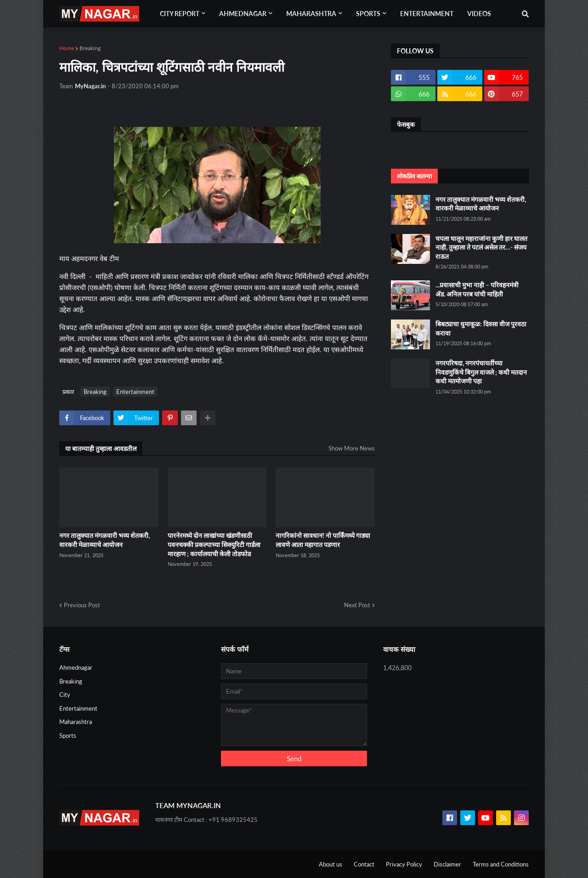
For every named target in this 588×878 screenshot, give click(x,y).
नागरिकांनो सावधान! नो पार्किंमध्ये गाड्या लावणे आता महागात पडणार (323, 540)
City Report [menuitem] (180, 14)
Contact (364, 864)
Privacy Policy (404, 864)
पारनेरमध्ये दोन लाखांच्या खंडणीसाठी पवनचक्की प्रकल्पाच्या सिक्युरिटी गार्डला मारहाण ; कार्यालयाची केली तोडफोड (214, 544)
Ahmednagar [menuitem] (243, 14)
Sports (68, 735)
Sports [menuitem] (368, 14)
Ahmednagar (76, 667)
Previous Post (82, 605)
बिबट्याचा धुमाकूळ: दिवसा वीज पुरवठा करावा (481, 328)
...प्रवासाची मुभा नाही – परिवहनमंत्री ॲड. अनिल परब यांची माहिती (477, 289)
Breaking (90, 48)
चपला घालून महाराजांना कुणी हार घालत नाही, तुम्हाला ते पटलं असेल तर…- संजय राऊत (481, 247)
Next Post (357, 605)
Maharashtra (76, 722)
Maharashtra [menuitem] (311, 14)
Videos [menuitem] (479, 14)
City (65, 695)
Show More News (352, 448)
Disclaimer (447, 864)
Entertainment (135, 392)
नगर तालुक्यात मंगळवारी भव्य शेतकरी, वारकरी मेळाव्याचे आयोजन (105, 540)
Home (67, 48)
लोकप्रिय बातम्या (414, 176)
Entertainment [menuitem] (427, 14)
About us (331, 864)
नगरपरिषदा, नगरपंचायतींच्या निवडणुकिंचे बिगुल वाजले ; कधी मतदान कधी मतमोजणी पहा (481, 372)
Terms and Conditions (501, 864)
